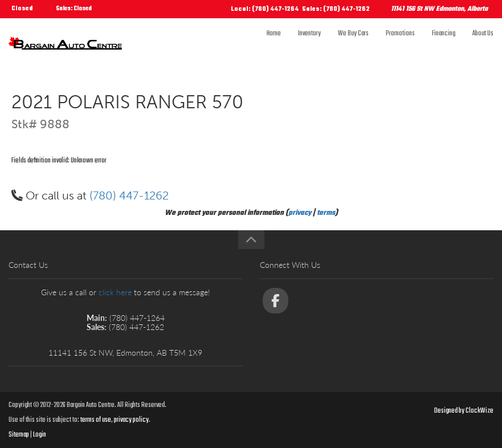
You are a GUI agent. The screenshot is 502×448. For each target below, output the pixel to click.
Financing (444, 44)
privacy (300, 213)
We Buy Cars (353, 44)
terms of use (96, 420)
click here (115, 292)
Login (40, 435)
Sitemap (19, 435)
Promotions (400, 44)
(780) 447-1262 (129, 196)
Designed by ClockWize (464, 411)
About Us (483, 44)
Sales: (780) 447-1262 (336, 9)
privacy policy (131, 420)
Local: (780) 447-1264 (265, 9)
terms (326, 213)
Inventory (309, 44)
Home (274, 44)
